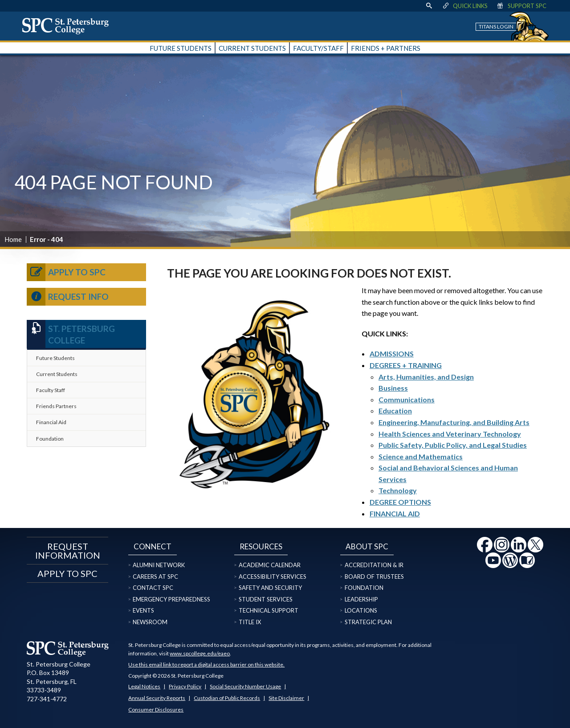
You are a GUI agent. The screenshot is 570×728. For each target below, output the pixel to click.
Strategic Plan (368, 622)
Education (395, 411)
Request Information (68, 551)
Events (143, 610)
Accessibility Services (273, 577)
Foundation (50, 439)
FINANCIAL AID (395, 513)
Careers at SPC (155, 577)
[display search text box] (429, 6)
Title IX (250, 622)
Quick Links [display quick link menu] (465, 6)
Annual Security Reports (157, 698)
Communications (407, 399)
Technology (398, 490)
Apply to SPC (66, 272)
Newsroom (150, 622)
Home (13, 239)
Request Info (68, 297)
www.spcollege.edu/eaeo (200, 653)
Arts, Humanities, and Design (426, 377)
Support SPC (521, 6)
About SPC (367, 546)
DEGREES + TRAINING (406, 365)
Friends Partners (56, 406)
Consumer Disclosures (156, 710)
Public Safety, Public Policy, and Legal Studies (453, 445)
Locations (361, 610)
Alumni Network (159, 565)
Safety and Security (270, 588)
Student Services (266, 599)
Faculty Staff (51, 390)
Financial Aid (51, 422)
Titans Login (496, 27)
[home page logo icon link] (69, 26)
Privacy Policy (185, 686)
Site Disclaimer (286, 698)
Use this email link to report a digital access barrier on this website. (206, 665)
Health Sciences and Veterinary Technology (450, 434)
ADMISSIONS (392, 354)
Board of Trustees (374, 577)
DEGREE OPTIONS (400, 502)
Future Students (55, 358)
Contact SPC (153, 588)
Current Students (57, 374)
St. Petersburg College (71, 334)
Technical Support (269, 610)
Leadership (361, 599)
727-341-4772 (47, 699)
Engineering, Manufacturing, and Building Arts (454, 422)
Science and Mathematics (421, 456)
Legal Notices (144, 686)
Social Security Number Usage (245, 686)
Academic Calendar (270, 565)
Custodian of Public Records (227, 698)
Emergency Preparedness (171, 599)
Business (393, 388)
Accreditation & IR (374, 565)
